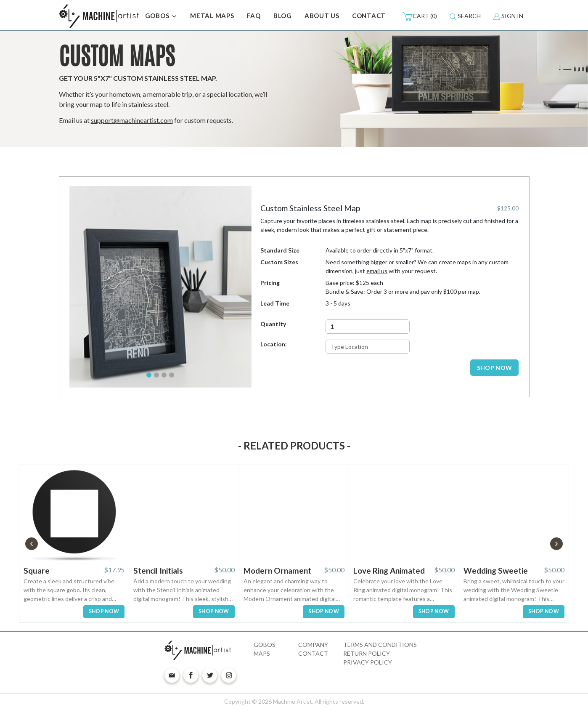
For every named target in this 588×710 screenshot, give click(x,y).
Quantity (273, 324)
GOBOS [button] (162, 16)
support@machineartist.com (132, 120)
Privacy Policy (368, 662)
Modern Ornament (277, 570)
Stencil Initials (158, 570)
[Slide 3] (164, 375)
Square (37, 570)
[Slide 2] (156, 375)
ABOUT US (322, 16)
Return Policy (367, 653)
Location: (274, 344)
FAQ (254, 16)
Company (313, 645)
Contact (313, 653)
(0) (420, 16)
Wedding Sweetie (496, 570)
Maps (262, 653)
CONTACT (369, 16)
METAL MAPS (212, 16)
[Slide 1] (149, 375)
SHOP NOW (495, 368)
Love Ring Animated (389, 570)
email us (377, 271)
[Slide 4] (172, 375)
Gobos (265, 645)
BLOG (283, 16)
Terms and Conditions (380, 645)
